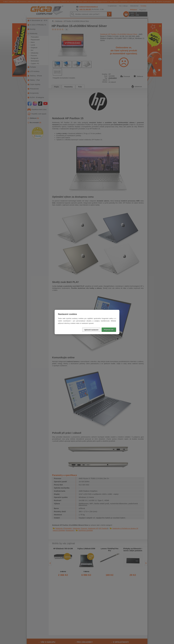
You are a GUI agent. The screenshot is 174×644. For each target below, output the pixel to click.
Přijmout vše (109, 330)
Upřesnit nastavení (91, 330)
